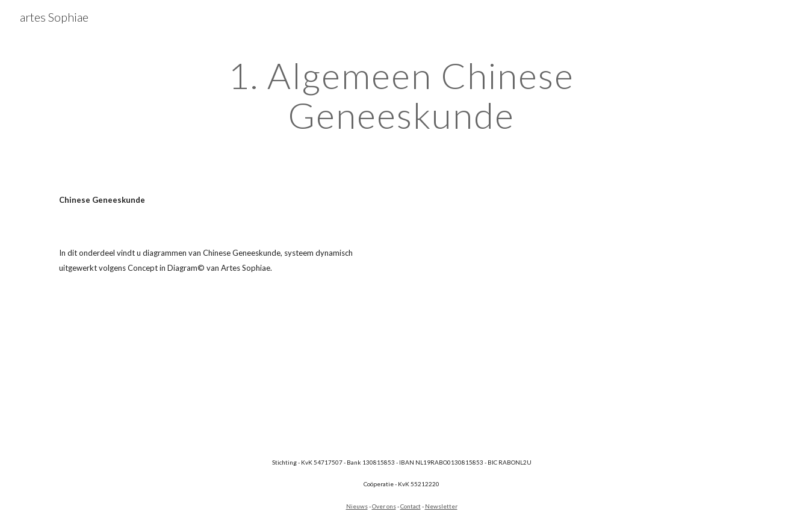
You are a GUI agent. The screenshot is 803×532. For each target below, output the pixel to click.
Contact (411, 506)
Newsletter (441, 506)
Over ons (384, 506)
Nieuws (357, 506)
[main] (401, 95)
